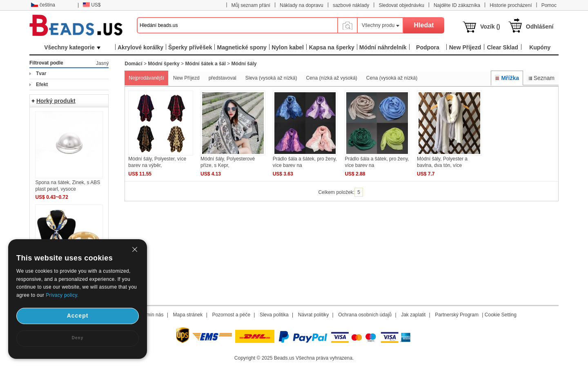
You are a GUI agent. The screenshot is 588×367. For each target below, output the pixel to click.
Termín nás (151, 315)
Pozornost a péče (231, 315)
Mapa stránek (188, 315)
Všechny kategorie (72, 47)
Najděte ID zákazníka (457, 5)
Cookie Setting (501, 315)
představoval (223, 78)
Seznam (541, 78)
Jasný (102, 63)
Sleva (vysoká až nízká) (271, 78)
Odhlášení (540, 27)
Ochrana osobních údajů (365, 315)
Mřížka (507, 78)
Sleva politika (274, 315)
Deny (78, 338)
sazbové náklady (351, 5)
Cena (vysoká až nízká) (392, 78)
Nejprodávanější (146, 78)
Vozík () (490, 27)
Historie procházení (511, 5)
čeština (43, 5)
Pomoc (549, 5)
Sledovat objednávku (401, 5)
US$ (92, 5)
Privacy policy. (62, 295)
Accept (78, 316)
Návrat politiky (313, 315)
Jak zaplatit (413, 315)
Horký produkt (56, 101)
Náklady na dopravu (302, 5)
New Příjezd (186, 78)
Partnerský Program (457, 315)
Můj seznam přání (251, 5)
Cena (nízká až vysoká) (331, 78)
